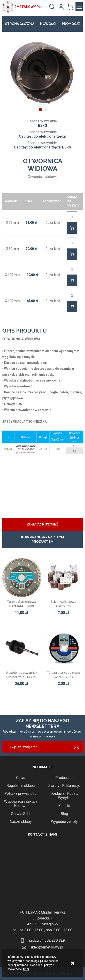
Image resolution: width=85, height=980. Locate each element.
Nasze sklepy (21, 822)
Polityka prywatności (21, 794)
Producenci (64, 778)
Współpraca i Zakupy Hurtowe (21, 804)
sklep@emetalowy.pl (47, 947)
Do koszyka (72, 228)
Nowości (48, 24)
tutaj (26, 969)
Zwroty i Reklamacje (64, 786)
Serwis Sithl (21, 814)
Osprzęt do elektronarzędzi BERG (42, 147)
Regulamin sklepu (21, 786)
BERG (43, 125)
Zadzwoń (47, 940)
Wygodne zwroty (64, 822)
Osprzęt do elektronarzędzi (42, 136)
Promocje (71, 24)
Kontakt (64, 806)
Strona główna (20, 24)
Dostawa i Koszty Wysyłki (64, 796)
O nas (21, 778)
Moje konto (61, 7)
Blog (64, 814)
